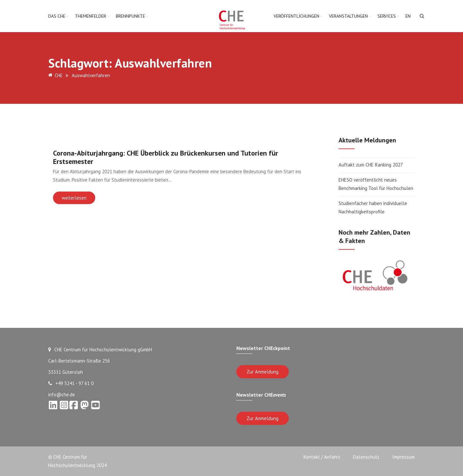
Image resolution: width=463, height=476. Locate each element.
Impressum (404, 457)
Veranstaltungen (348, 16)
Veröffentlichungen (296, 16)
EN (408, 16)
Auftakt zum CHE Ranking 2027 (371, 165)
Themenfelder (91, 16)
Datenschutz (366, 457)
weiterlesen (74, 198)
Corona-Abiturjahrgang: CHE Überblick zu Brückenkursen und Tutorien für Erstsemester (166, 157)
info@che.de (62, 395)
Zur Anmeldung (263, 372)
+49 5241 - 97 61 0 (71, 383)
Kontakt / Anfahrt (322, 457)
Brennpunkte (130, 16)
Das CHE (57, 16)
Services (387, 16)
